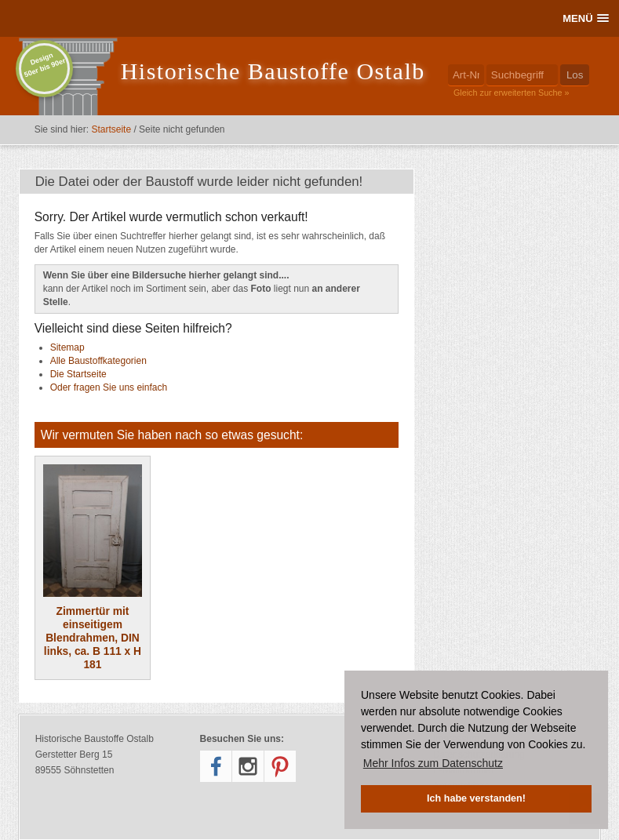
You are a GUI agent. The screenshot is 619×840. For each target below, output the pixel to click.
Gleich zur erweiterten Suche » (512, 93)
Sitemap (67, 347)
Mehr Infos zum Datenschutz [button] (433, 763)
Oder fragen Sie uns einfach (109, 387)
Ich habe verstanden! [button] (476, 798)
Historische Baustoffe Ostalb (273, 71)
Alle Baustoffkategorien (98, 361)
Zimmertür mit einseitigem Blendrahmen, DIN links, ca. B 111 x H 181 (93, 567)
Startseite (111, 129)
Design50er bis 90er (44, 65)
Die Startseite (78, 374)
